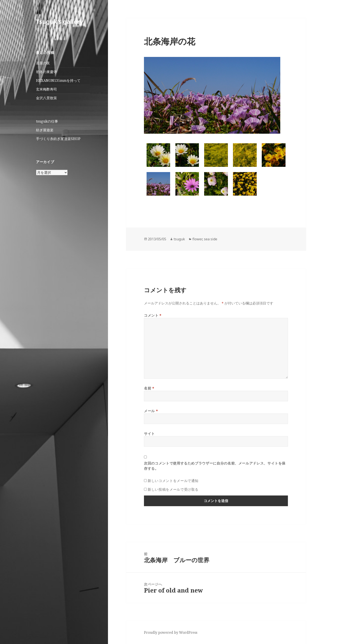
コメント (153, 315)
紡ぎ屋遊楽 (45, 130)
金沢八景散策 (46, 98)
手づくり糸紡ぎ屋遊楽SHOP (58, 139)
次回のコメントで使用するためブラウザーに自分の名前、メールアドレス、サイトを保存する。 (215, 466)
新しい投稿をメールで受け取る (173, 489)
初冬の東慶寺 (46, 72)
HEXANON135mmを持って (58, 80)
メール (151, 411)
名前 (149, 388)
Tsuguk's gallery (60, 21)
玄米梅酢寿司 (46, 89)
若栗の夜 (43, 63)
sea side (211, 239)
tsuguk (179, 239)
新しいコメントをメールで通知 (173, 481)
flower (197, 239)
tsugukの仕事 (47, 121)
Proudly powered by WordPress (171, 632)
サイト (149, 434)
